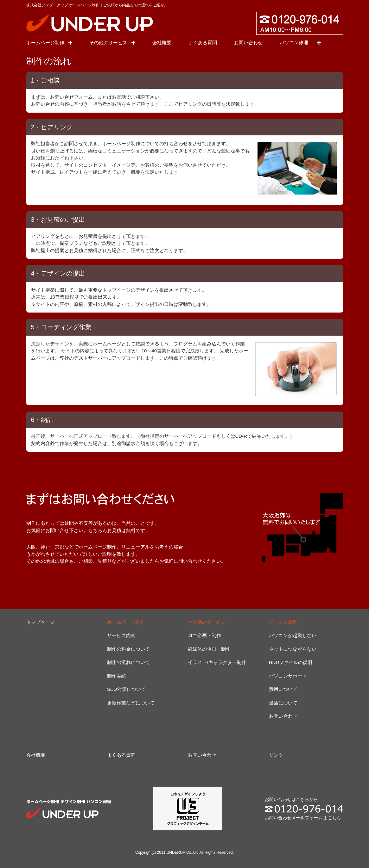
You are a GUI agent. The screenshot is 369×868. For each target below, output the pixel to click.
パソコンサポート (288, 676)
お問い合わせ (248, 43)
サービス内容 (121, 635)
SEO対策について (126, 689)
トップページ (41, 622)
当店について (283, 703)
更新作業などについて (131, 703)
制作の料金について (128, 649)
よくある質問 (203, 43)
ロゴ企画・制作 (204, 635)
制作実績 (117, 676)
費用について (283, 689)
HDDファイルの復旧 (291, 662)
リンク (276, 755)
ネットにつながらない (293, 649)
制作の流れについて (128, 662)
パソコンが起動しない (293, 635)
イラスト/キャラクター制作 (217, 662)
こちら (334, 818)
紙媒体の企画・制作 (209, 649)
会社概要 (162, 43)
